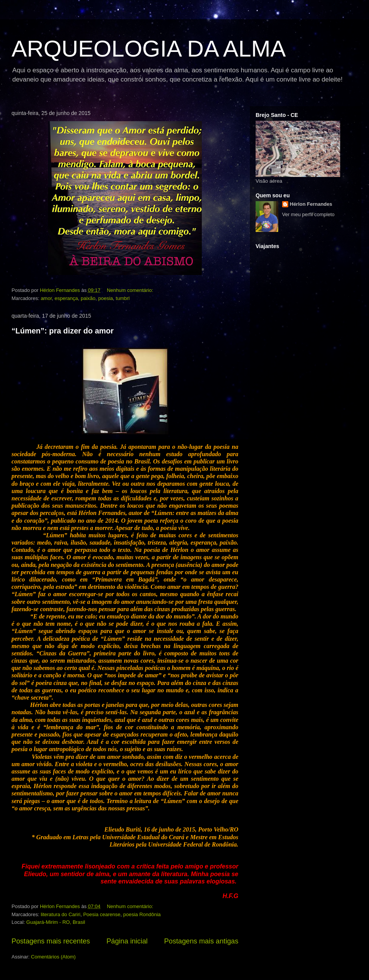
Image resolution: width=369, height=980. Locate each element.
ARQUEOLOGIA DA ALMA (149, 49)
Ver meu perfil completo (308, 214)
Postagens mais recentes (51, 941)
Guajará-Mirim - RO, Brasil (56, 922)
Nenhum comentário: (131, 290)
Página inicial (127, 941)
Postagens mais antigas (201, 941)
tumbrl (123, 298)
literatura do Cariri (61, 914)
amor (46, 298)
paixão (88, 298)
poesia (106, 298)
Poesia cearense (102, 914)
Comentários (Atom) (53, 957)
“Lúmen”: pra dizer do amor (63, 331)
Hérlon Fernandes (311, 204)
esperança (66, 298)
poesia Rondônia (142, 914)
